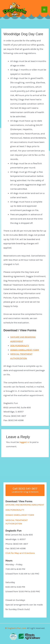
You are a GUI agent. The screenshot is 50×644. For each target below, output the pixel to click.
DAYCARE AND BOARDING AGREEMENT (25, 505)
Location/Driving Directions (25, 492)
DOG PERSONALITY (20, 345)
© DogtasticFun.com (16, 628)
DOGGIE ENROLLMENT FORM (25, 350)
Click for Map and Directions (20, 553)
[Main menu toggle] (44, 10)
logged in (24, 442)
